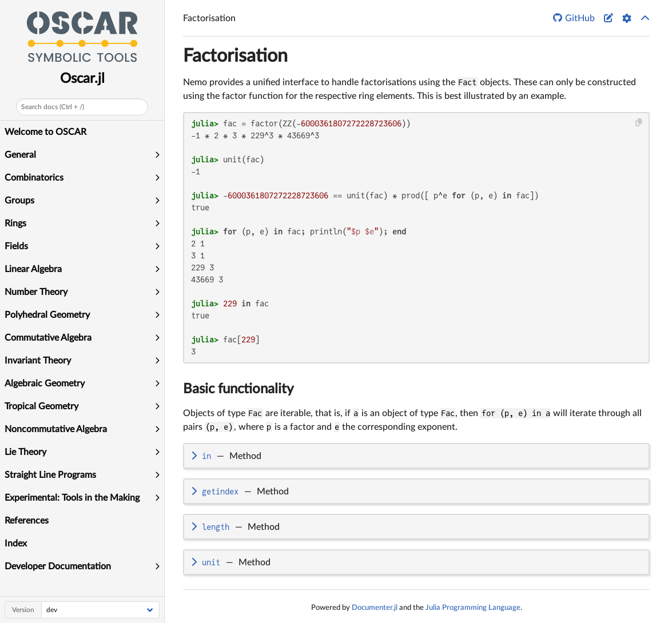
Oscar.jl (82, 79)
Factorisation (235, 56)
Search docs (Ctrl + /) (53, 107)
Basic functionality (238, 389)
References (27, 521)
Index (16, 544)
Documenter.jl (375, 608)
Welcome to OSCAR (45, 132)
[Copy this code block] (639, 123)
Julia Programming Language (473, 608)
